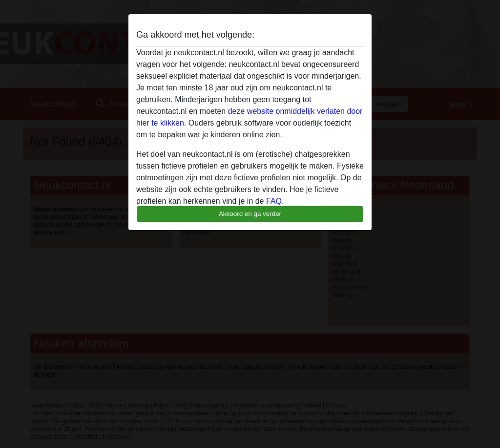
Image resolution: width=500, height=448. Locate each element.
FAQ (274, 201)
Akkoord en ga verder (250, 214)
